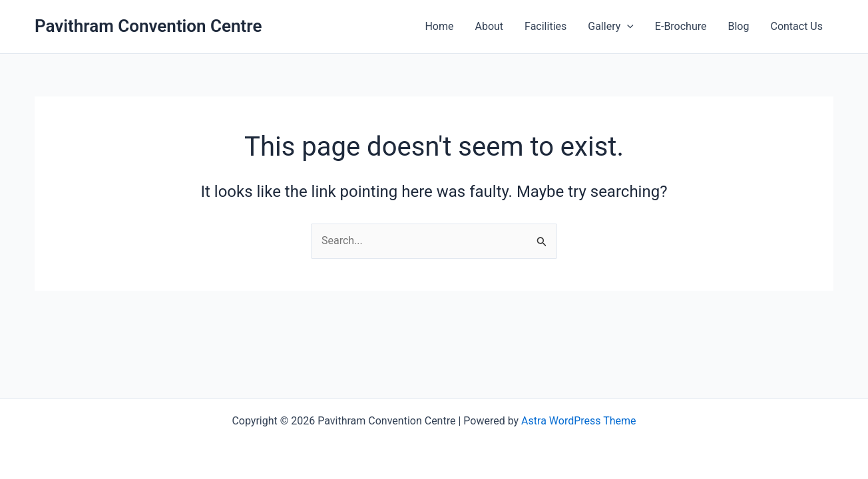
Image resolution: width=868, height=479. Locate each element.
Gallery (611, 27)
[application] (627, 27)
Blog (739, 26)
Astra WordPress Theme (578, 421)
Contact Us (796, 26)
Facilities (545, 26)
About (489, 26)
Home (439, 26)
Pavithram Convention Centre (148, 26)
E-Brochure (681, 26)
